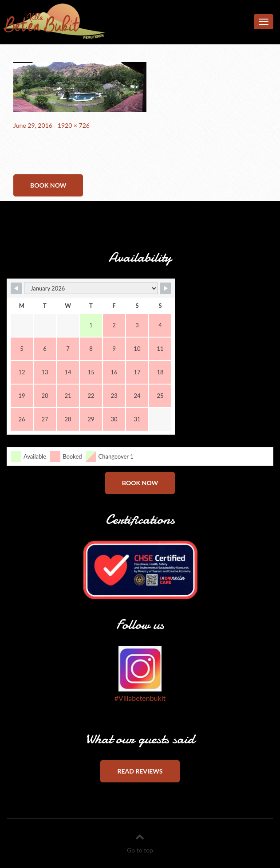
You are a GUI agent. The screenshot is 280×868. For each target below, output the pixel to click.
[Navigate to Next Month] (166, 288)
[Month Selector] (91, 288)
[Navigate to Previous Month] (16, 288)
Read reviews (140, 771)
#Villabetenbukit (140, 698)
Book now (48, 185)
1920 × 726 (74, 125)
